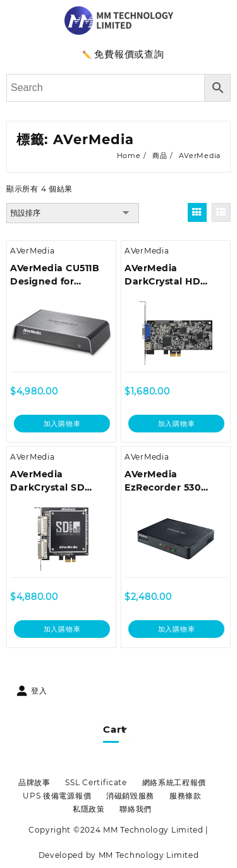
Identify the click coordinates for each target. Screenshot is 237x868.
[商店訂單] (73, 213)
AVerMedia (32, 251)
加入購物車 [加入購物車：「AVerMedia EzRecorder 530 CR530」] (177, 629)
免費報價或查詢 (129, 54)
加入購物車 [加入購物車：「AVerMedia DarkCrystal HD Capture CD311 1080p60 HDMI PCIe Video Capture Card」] (177, 424)
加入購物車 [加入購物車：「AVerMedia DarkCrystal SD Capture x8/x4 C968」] (62, 629)
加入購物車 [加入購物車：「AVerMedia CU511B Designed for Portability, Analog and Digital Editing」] (62, 424)
